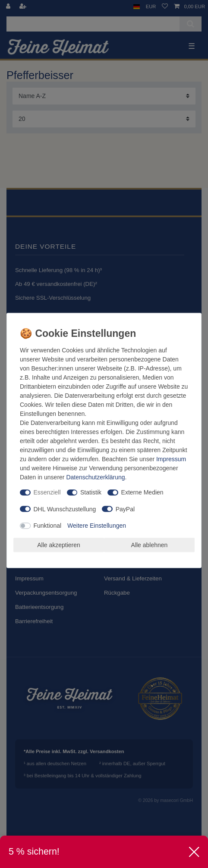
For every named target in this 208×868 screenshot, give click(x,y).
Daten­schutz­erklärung (95, 477)
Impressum (171, 459)
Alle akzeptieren (59, 545)
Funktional (48, 526)
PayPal (125, 509)
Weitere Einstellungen (97, 526)
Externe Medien (142, 492)
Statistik (91, 492)
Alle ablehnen (150, 545)
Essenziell (47, 492)
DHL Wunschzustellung (65, 509)
